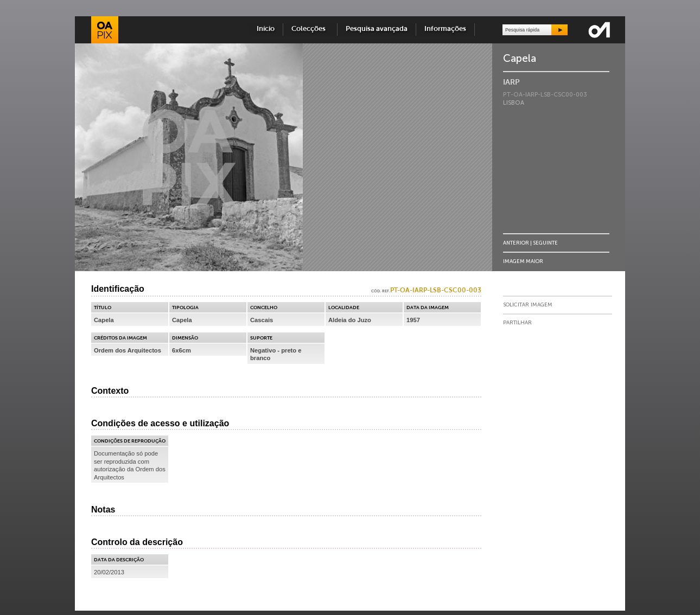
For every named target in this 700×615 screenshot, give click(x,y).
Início (266, 29)
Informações (445, 29)
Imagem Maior (523, 261)
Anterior (516, 243)
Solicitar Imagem (528, 305)
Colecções (310, 29)
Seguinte (545, 243)
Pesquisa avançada (377, 29)
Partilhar (517, 323)
